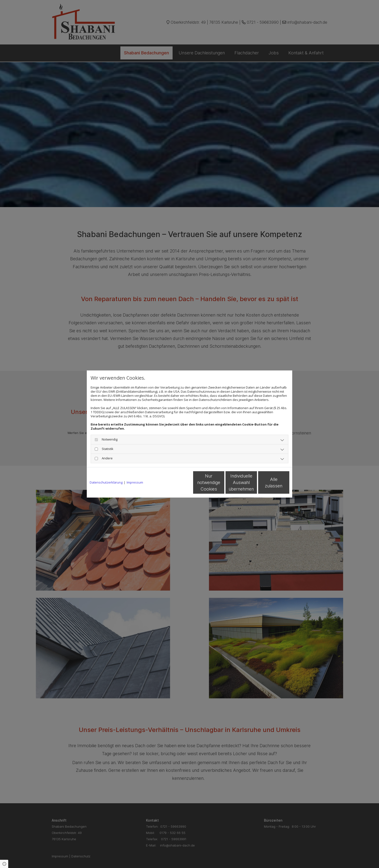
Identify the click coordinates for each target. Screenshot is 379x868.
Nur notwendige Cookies (175, 483)
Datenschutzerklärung (106, 482)
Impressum (135, 482)
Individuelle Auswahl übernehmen (221, 482)
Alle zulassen (267, 482)
